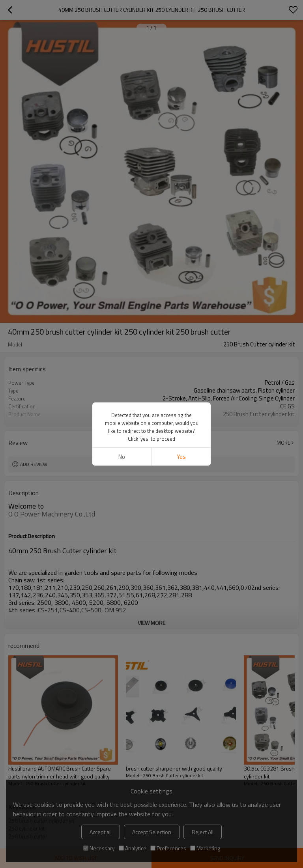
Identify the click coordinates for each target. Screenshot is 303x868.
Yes (181, 457)
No (122, 457)
